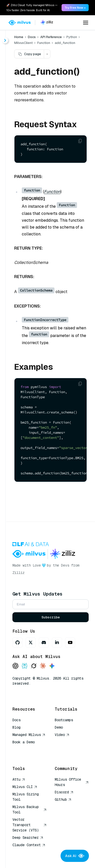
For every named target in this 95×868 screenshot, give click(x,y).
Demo (59, 727)
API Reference (51, 37)
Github (63, 799)
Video (62, 735)
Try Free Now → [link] (75, 8)
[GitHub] (17, 642)
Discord (64, 792)
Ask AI (75, 856)
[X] (31, 642)
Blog (16, 727)
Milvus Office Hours (72, 782)
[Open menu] (86, 23)
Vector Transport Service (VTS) (30, 825)
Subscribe (51, 617)
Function (52, 192)
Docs (32, 37)
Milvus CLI (25, 787)
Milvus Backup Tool (30, 809)
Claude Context (29, 845)
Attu (19, 779)
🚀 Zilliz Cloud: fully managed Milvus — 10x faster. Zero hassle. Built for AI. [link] (32, 8)
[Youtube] (70, 642)
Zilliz (18, 573)
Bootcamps (64, 720)
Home (19, 37)
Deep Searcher (28, 838)
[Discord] (44, 642)
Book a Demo (24, 742)
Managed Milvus (29, 735)
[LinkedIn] (57, 642)
